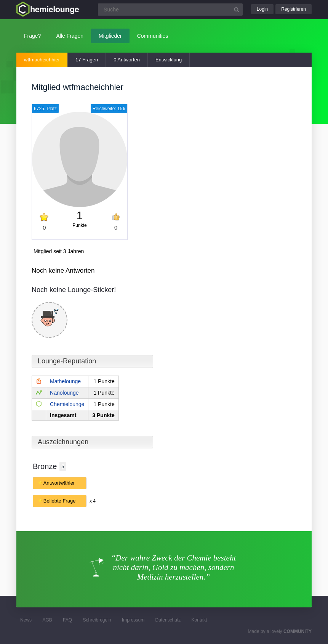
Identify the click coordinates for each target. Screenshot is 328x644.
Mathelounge (65, 381)
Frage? (32, 36)
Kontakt (199, 620)
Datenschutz (168, 620)
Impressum (133, 620)
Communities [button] (153, 36)
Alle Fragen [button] (70, 36)
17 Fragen (87, 60)
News (26, 620)
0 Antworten (127, 60)
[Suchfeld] (170, 10)
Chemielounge (67, 404)
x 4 (93, 501)
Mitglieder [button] (110, 36)
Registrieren (294, 9)
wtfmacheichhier (42, 60)
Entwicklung (169, 60)
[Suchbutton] (237, 10)
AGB (47, 620)
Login (262, 9)
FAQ (67, 620)
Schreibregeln (97, 620)
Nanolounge (64, 393)
